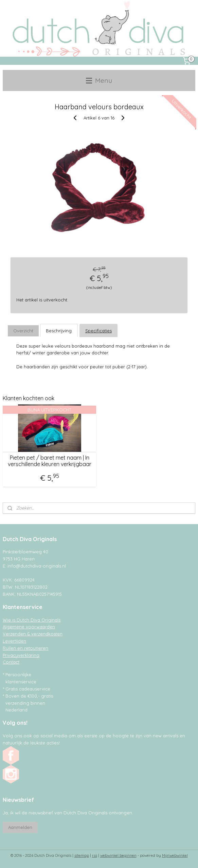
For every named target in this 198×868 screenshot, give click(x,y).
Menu (99, 80)
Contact (11, 662)
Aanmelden (20, 827)
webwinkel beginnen (118, 855)
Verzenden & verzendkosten (33, 634)
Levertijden (14, 641)
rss (95, 855)
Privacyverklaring (21, 655)
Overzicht (23, 330)
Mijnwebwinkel (175, 855)
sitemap (82, 855)
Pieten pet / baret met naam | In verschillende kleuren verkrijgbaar (50, 461)
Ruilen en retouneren (25, 648)
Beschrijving (59, 330)
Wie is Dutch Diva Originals (32, 620)
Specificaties (98, 330)
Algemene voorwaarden (29, 627)
